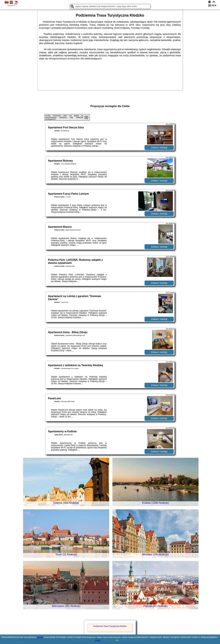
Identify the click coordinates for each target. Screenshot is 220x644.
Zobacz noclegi (159, 147)
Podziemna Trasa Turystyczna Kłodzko (110, 626)
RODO (98, 640)
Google (40, 637)
